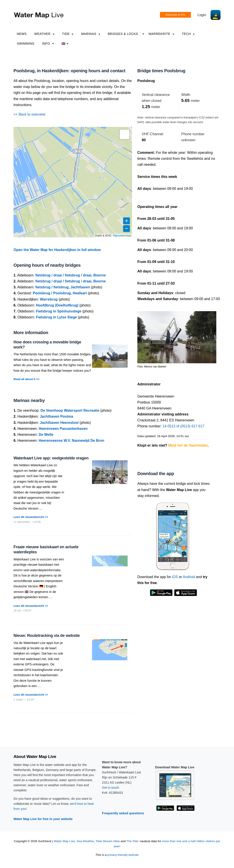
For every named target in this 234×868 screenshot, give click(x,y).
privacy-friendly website (123, 855)
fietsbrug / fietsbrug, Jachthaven (63, 287)
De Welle (46, 435)
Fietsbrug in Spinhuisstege (58, 311)
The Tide (132, 841)
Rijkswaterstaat (122, 236)
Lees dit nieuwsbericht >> (31, 517)
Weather (44, 34)
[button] (125, 134)
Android (189, 577)
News (22, 34)
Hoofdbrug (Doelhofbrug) (57, 305)
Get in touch (111, 788)
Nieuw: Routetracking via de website (47, 636)
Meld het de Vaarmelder (188, 445)
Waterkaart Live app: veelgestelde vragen (51, 458)
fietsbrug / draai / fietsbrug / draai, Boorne (71, 275)
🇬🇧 (65, 44)
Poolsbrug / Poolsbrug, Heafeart (60, 293)
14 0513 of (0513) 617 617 (183, 426)
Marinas (91, 34)
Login (202, 15)
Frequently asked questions (123, 813)
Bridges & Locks (123, 34)
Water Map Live (64, 841)
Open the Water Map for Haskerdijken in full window (57, 250)
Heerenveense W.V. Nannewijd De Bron (71, 441)
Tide (68, 34)
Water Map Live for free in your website (43, 819)
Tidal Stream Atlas (108, 841)
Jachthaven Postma (56, 416)
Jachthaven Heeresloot (59, 423)
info (48, 44)
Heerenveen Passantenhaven (63, 429)
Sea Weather (85, 841)
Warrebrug (49, 299)
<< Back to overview (29, 114)
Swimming (26, 44)
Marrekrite (161, 34)
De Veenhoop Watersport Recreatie (70, 410)
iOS (175, 577)
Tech (188, 34)
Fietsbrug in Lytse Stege (56, 317)
